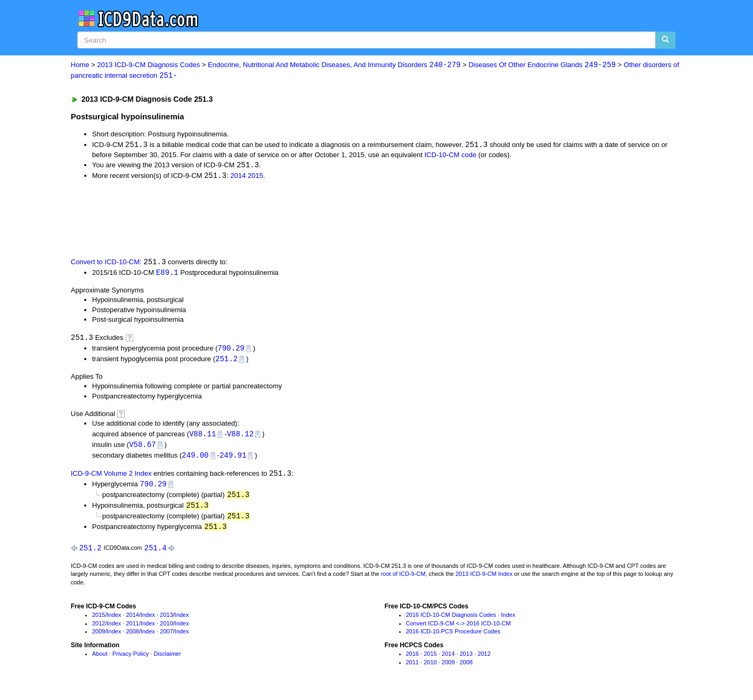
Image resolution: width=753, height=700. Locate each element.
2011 (132, 629)
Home (80, 65)
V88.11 (203, 437)
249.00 (195, 458)
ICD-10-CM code (450, 155)
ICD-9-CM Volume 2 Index (111, 478)
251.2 (226, 361)
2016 (412, 660)
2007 (166, 638)
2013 (166, 621)
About (100, 660)
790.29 (231, 350)
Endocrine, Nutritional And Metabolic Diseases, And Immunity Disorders (334, 65)
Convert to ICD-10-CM (105, 263)
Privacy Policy (131, 660)
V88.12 (240, 437)
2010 (166, 629)
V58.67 (142, 448)
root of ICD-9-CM (403, 580)
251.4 (156, 553)
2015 (256, 177)
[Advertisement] (261, 219)
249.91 (233, 458)
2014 (238, 177)
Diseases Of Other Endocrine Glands (542, 65)
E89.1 (167, 274)
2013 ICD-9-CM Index (484, 580)
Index (114, 621)
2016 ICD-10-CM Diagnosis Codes (451, 621)
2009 (99, 638)
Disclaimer (167, 660)
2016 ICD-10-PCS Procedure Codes (453, 638)
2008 (132, 638)
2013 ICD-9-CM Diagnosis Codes (148, 65)
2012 (99, 629)
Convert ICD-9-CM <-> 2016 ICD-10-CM (459, 629)
